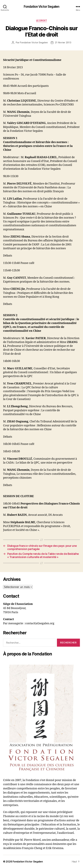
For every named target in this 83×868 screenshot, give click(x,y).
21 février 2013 (63, 42)
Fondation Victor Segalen (41, 7)
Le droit (41, 20)
